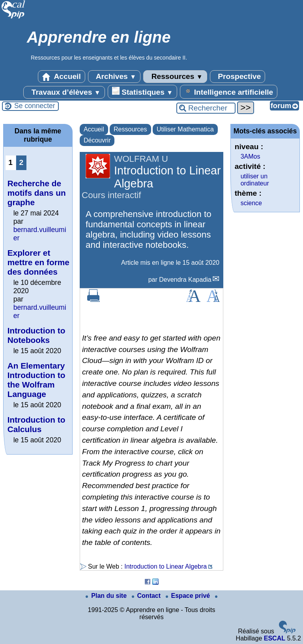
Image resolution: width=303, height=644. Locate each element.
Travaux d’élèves (64, 92)
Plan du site (107, 596)
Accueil (62, 77)
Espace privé (189, 596)
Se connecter (35, 106)
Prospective (238, 77)
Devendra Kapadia (185, 280)
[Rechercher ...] (206, 108)
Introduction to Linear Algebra (166, 566)
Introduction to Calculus (36, 424)
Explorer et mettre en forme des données (38, 262)
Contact (147, 596)
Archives (114, 77)
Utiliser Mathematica (185, 129)
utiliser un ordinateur (255, 180)
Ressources (175, 77)
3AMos (251, 156)
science (251, 203)
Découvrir (97, 140)
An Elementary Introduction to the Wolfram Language (36, 380)
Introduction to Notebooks (36, 335)
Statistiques (142, 92)
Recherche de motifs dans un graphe (37, 193)
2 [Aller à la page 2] (21, 162)
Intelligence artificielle (229, 92)
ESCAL (275, 638)
